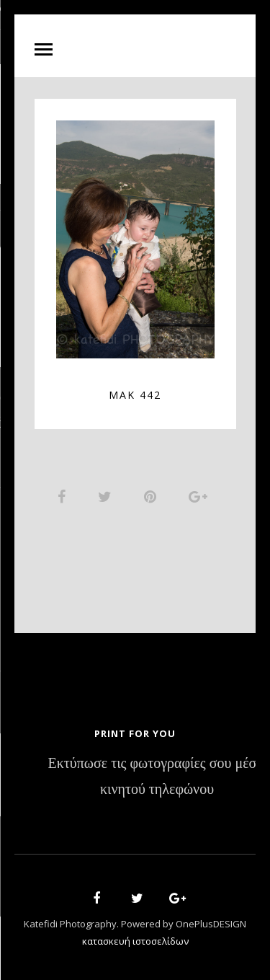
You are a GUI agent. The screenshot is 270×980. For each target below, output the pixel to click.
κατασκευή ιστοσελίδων (135, 941)
